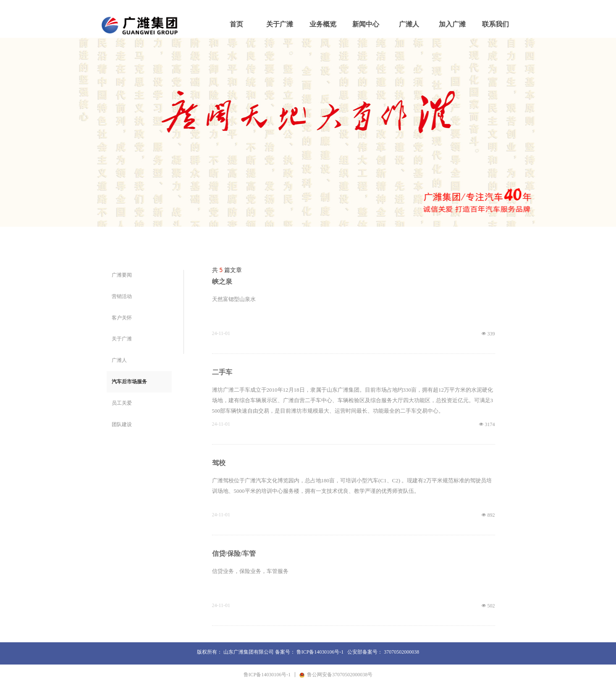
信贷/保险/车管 (234, 553)
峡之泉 (222, 281)
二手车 (222, 372)
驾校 (219, 463)
